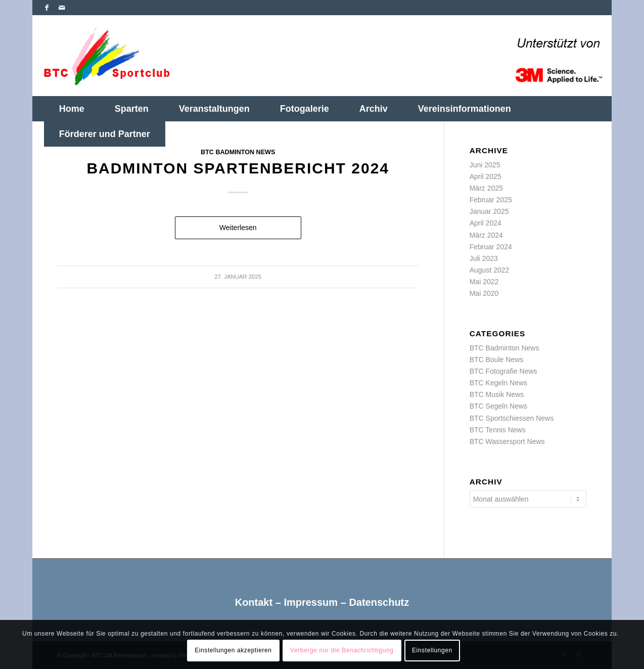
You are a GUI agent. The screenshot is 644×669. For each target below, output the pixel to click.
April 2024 (486, 223)
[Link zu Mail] (62, 8)
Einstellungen (432, 650)
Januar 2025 (489, 211)
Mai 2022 (484, 282)
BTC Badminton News (238, 152)
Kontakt (254, 602)
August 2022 (490, 270)
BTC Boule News (497, 360)
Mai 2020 (484, 293)
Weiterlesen (238, 228)
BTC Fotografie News (503, 371)
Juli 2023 (484, 258)
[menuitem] (72, 109)
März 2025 (486, 188)
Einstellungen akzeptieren (233, 650)
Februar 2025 (491, 200)
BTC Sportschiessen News (512, 418)
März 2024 (486, 235)
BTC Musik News (497, 394)
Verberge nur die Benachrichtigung (342, 650)
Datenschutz (379, 602)
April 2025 (486, 176)
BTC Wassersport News (507, 441)
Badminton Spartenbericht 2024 (238, 168)
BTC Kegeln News (498, 383)
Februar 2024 (491, 247)
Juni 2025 (485, 165)
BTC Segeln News (498, 406)
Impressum (311, 602)
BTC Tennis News (498, 430)
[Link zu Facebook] (47, 8)
